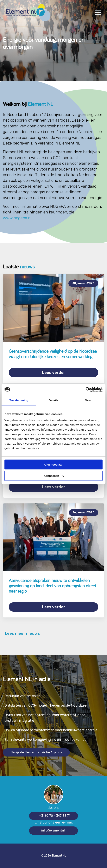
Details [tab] (53, 400)
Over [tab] (88, 400)
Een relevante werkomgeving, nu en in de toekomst (45, 740)
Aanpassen (54, 476)
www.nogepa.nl (17, 218)
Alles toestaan (53, 464)
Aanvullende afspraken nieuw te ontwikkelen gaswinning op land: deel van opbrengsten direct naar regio (52, 586)
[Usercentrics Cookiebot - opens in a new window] (86, 390)
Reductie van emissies (22, 696)
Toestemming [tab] (19, 400)
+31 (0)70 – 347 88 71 (55, 816)
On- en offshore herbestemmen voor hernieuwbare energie (51, 730)
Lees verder (53, 372)
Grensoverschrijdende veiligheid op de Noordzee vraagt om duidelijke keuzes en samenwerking (53, 354)
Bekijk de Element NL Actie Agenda (36, 752)
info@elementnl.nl (55, 830)
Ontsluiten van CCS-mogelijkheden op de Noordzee (46, 705)
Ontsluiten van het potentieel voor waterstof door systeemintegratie (45, 718)
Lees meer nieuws (21, 633)
